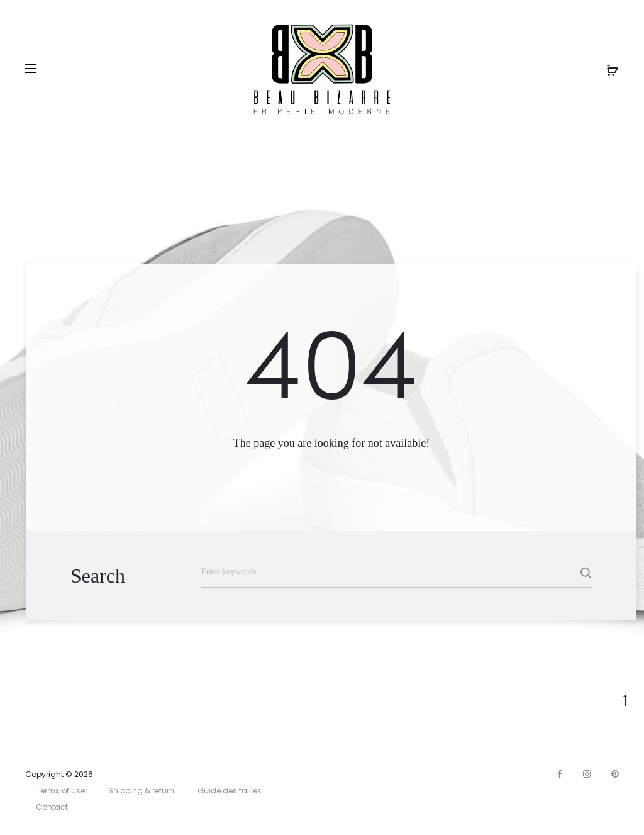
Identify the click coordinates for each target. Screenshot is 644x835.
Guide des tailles (230, 791)
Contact (52, 807)
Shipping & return (141, 791)
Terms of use (60, 791)
